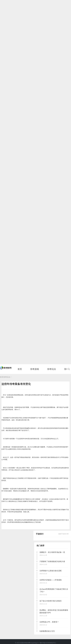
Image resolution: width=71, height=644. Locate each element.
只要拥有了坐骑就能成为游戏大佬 (52, 561)
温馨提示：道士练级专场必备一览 (52, 552)
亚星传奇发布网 (26, 643)
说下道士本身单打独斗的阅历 (51, 601)
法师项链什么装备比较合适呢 (51, 571)
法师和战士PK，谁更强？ (49, 622)
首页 (20, 370)
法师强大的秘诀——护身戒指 (51, 580)
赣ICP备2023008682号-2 (48, 643)
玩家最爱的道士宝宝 (47, 631)
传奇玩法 (7, 377)
